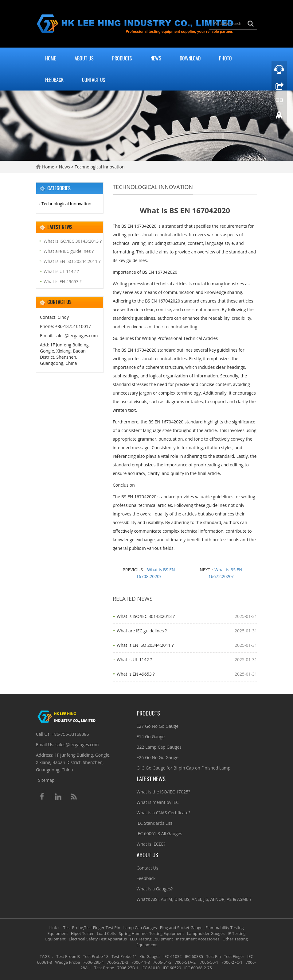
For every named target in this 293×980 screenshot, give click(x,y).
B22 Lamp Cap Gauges (159, 747)
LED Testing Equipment (151, 939)
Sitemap (46, 780)
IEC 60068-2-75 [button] (198, 968)
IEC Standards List (155, 823)
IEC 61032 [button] (173, 956)
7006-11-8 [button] (141, 962)
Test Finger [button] (234, 956)
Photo (225, 58)
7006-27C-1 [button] (232, 962)
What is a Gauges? (155, 889)
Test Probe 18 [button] (96, 956)
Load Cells (106, 933)
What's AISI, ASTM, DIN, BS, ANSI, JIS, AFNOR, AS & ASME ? (194, 899)
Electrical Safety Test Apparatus (98, 939)
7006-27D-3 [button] (118, 962)
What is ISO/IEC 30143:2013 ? (146, 616)
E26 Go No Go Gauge (158, 757)
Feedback (54, 80)
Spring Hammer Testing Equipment (151, 933)
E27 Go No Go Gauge (158, 726)
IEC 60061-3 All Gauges (160, 833)
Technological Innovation (99, 167)
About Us (84, 58)
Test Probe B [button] (68, 956)
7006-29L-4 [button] (94, 962)
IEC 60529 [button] (172, 968)
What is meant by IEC (158, 802)
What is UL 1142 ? (134, 660)
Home (51, 58)
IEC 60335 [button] (194, 956)
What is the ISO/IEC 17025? (164, 792)
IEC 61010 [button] (150, 968)
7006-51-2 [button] (162, 962)
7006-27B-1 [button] (128, 968)
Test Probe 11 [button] (124, 956)
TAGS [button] (45, 956)
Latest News (151, 778)
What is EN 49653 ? (136, 674)
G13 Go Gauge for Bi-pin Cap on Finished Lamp (184, 768)
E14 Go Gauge (151, 737)
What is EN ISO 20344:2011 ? (145, 645)
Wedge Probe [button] (67, 962)
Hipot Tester (82, 933)
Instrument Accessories (198, 939)
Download (190, 58)
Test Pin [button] (213, 956)
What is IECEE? (151, 844)
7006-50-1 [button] (209, 962)
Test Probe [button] (104, 968)
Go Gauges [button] (150, 956)
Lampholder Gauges (206, 933)
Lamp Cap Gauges (140, 928)
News (156, 58)
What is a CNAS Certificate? (164, 813)
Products (122, 58)
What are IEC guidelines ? (142, 631)
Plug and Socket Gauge (181, 928)
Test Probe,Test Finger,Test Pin (92, 928)
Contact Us (94, 80)
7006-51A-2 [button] (185, 962)
